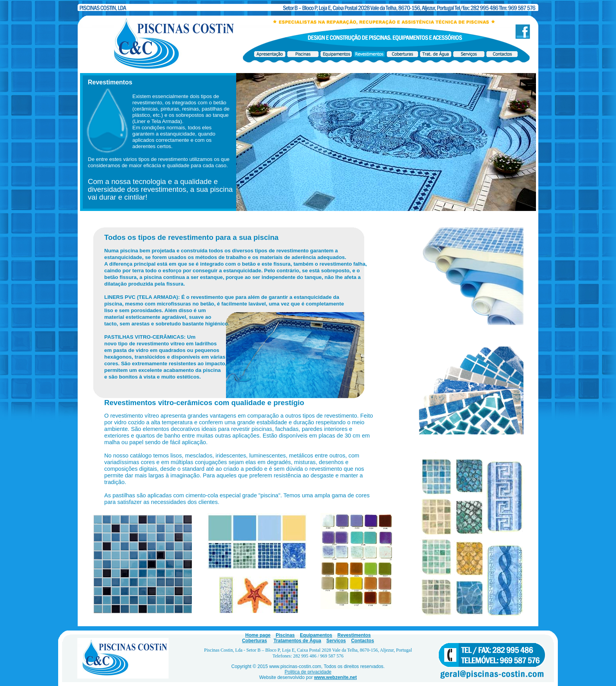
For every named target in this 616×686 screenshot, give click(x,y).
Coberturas (255, 641)
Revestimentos (354, 635)
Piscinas (285, 635)
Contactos (362, 641)
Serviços (336, 641)
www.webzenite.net (335, 677)
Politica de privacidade (308, 672)
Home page (258, 635)
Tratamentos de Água (297, 641)
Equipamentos (316, 635)
